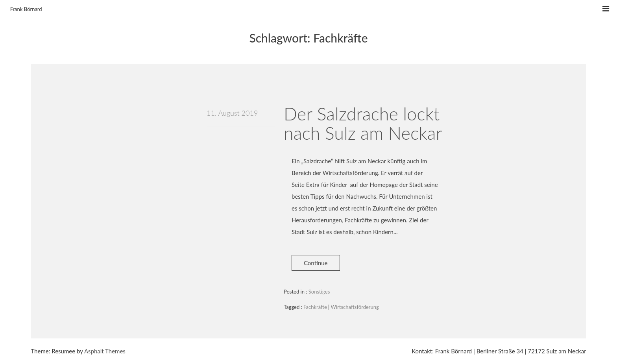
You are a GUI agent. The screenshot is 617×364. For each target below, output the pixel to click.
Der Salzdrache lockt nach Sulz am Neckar (363, 124)
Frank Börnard (26, 9)
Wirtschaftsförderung (355, 307)
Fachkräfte (315, 307)
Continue (316, 263)
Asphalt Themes (105, 351)
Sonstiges (319, 292)
